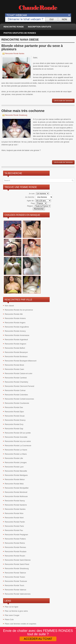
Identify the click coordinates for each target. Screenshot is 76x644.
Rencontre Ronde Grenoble (16, 437)
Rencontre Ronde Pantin (15, 522)
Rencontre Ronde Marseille (16, 471)
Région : (31, 206)
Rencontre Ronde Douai (15, 416)
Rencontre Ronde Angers (15, 323)
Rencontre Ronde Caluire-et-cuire (18, 373)
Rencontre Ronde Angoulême (17, 327)
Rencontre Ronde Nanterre (16, 505)
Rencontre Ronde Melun (15, 479)
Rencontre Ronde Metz (14, 484)
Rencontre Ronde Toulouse (16, 581)
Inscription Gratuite (40, 27)
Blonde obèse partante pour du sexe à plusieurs (32, 47)
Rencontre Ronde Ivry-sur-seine (18, 441)
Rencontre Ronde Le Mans (16, 454)
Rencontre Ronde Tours (14, 585)
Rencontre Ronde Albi (14, 314)
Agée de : (31, 201)
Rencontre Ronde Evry (14, 424)
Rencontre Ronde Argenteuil (16, 340)
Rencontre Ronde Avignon (16, 344)
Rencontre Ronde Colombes (16, 395)
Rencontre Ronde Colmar (15, 390)
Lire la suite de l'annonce (63, 101)
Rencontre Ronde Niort (14, 518)
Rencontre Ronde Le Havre (16, 450)
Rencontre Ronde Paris (14, 526)
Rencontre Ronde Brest (14, 365)
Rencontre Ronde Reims (15, 543)
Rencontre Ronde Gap (14, 429)
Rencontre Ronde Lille (14, 458)
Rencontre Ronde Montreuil (16, 492)
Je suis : (32, 194)
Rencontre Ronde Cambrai (16, 378)
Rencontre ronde (14, 27)
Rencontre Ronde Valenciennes (18, 594)
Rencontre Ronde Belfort (15, 348)
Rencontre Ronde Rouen (15, 556)
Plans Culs (9, 619)
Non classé (9, 306)
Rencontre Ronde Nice (14, 513)
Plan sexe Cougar (12, 615)
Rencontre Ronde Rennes (15, 547)
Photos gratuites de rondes (20, 33)
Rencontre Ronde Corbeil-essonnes (19, 399)
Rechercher (39, 209)
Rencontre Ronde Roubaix (16, 552)
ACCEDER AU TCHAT (38, 639)
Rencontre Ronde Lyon (14, 467)
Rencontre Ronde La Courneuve (18, 446)
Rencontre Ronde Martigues (16, 475)
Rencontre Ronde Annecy (15, 331)
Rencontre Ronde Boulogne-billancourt (21, 361)
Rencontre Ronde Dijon (14, 412)
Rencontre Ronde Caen (14, 369)
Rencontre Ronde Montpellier (17, 488)
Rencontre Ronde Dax (14, 407)
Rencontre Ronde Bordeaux (16, 356)
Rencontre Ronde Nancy (15, 501)
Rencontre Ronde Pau (14, 530)
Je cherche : (30, 197)
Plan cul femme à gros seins (16, 611)
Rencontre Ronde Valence (16, 590)
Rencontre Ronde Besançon (16, 352)
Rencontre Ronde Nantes (15, 54)
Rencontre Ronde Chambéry (16, 382)
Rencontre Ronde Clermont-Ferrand (19, 386)
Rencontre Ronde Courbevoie (17, 403)
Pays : (34, 203)
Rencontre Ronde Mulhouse (16, 496)
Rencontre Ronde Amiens (15, 318)
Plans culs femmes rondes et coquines (21, 624)
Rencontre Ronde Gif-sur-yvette (18, 433)
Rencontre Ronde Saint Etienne (18, 560)
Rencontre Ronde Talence (15, 573)
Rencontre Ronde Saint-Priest (17, 564)
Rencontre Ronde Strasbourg (16, 115)
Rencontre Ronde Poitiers (15, 539)
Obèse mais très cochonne (23, 111)
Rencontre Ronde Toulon (15, 577)
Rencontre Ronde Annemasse (17, 335)
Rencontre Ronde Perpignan (16, 535)
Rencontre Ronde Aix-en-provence (19, 310)
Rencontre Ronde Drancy (15, 420)
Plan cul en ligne (11, 607)
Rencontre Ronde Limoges (16, 462)
